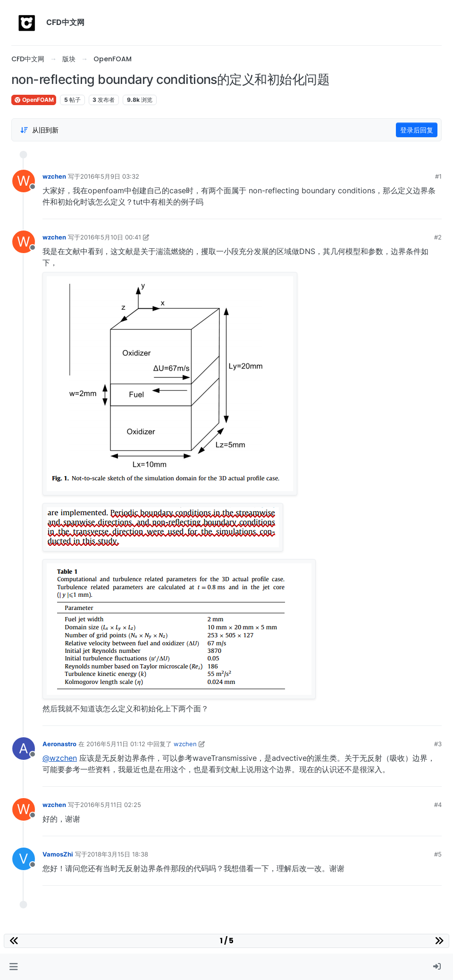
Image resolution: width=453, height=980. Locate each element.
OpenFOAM (34, 100)
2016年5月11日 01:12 (116, 744)
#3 (438, 744)
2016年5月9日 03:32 (110, 176)
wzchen (54, 176)
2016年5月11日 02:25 (111, 805)
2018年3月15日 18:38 (118, 854)
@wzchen (60, 758)
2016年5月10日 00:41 (111, 237)
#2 (438, 237)
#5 (438, 854)
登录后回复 (417, 130)
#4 (438, 805)
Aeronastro (59, 744)
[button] (13, 967)
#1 (438, 176)
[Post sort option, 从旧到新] (39, 130)
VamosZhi (58, 854)
